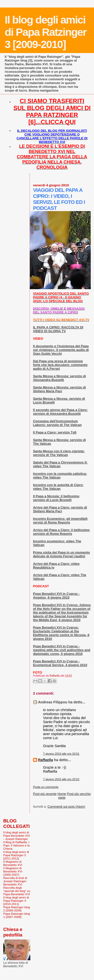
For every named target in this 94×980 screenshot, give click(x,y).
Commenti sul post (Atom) (66, 807)
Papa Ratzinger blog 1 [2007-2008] (17, 915)
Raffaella (46, 760)
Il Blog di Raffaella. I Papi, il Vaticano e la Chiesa (16, 845)
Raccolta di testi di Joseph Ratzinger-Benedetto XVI (15, 881)
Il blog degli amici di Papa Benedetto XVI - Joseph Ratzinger (17, 836)
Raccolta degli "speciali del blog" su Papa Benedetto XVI (17, 891)
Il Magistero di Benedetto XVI (13, 863)
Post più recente (45, 794)
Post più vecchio (79, 794)
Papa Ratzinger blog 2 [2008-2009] (17, 909)
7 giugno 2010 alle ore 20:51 (61, 754)
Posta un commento (46, 787)
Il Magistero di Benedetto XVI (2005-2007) (13, 871)
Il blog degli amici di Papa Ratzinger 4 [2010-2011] (16, 901)
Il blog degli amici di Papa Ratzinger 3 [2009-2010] (46, 32)
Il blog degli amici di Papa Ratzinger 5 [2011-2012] (16, 855)
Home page (62, 796)
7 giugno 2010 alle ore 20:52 (61, 779)
